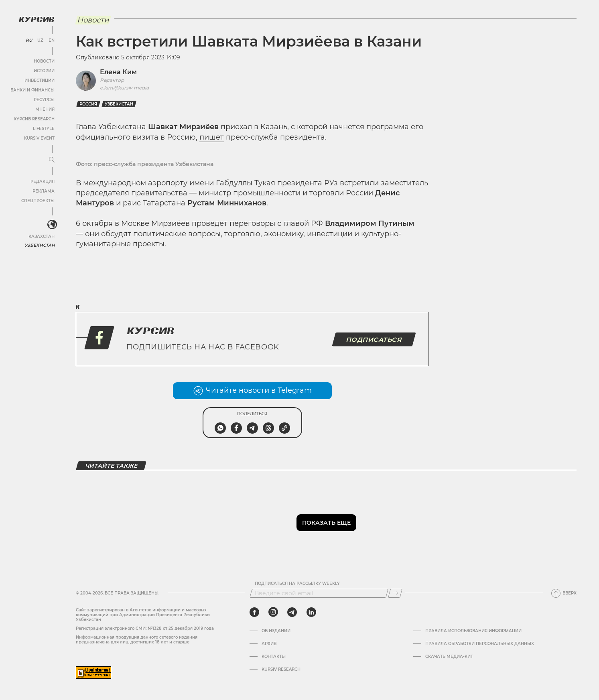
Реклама (43, 191)
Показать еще (326, 523)
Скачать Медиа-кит (449, 657)
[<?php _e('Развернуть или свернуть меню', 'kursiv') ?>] (52, 224)
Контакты (274, 657)
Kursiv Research (281, 670)
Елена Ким (118, 72)
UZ (40, 40)
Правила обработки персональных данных (480, 644)
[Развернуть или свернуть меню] (51, 160)
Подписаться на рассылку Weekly (297, 584)
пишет (212, 137)
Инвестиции (39, 80)
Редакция (42, 181)
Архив (269, 644)
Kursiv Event (39, 138)
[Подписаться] (395, 593)
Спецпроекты (38, 200)
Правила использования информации (473, 631)
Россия (88, 104)
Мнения (45, 109)
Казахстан (41, 236)
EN (51, 40)
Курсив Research (34, 119)
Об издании (276, 631)
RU (29, 40)
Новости (44, 61)
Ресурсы (44, 99)
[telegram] (292, 612)
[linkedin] (311, 612)
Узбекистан (40, 244)
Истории (44, 70)
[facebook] (254, 612)
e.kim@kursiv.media (124, 88)
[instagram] (273, 612)
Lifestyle (43, 128)
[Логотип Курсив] (36, 19)
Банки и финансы (32, 90)
